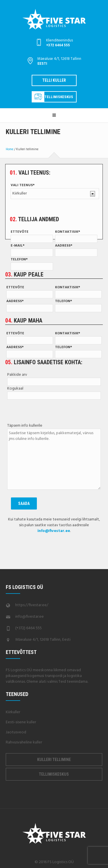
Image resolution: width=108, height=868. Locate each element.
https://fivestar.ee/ (32, 605)
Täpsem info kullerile (54, 457)
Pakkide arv (54, 379)
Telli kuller (54, 80)
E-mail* (32, 250)
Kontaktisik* (76, 236)
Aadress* (76, 250)
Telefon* (32, 264)
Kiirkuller (13, 712)
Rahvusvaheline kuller (24, 742)
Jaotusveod (16, 732)
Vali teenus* (55, 191)
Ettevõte (32, 236)
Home (10, 149)
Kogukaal (54, 392)
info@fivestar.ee (30, 617)
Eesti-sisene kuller (21, 722)
